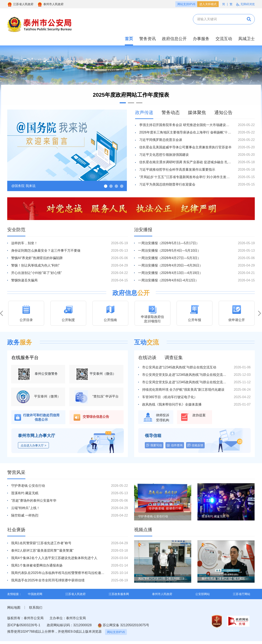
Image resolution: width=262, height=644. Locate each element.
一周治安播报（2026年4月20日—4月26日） (170, 265)
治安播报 (143, 230)
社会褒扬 (16, 530)
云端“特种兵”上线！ (25, 508)
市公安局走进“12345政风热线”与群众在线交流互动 (179, 367)
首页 (129, 39)
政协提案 (199, 415)
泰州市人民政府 (50, 4)
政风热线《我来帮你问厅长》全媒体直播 (172, 404)
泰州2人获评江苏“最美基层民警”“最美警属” (42, 551)
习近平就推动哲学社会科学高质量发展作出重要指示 (177, 170)
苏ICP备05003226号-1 (24, 625)
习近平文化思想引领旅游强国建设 (164, 155)
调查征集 (174, 358)
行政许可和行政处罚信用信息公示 (41, 417)
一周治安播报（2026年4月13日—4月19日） (170, 273)
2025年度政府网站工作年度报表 (131, 95)
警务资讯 (148, 39)
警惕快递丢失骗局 (24, 280)
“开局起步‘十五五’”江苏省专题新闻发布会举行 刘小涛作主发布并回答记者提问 (185, 177)
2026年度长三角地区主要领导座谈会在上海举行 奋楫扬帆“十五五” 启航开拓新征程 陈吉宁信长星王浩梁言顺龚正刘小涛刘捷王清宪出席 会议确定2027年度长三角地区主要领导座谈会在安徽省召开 (185, 132)
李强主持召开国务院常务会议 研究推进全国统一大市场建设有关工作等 (185, 125)
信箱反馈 (197, 445)
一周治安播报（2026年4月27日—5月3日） (169, 258)
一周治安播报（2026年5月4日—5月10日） (169, 251)
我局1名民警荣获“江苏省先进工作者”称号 (41, 543)
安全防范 (16, 230)
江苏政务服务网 (119, 594)
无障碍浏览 (245, 4)
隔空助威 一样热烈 (25, 515)
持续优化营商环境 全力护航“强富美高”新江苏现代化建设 (183, 390)
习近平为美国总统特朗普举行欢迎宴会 (167, 184)
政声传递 (144, 112)
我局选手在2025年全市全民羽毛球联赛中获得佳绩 (48, 580)
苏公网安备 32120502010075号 (123, 625)
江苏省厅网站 (242, 594)
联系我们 (36, 608)
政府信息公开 (174, 39)
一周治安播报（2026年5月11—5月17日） (169, 243)
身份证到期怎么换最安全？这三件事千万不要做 (46, 251)
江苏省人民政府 (20, 4)
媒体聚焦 (197, 112)
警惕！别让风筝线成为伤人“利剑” (35, 265)
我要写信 (156, 445)
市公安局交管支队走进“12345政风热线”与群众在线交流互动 (186, 375)
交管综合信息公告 (96, 417)
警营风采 (16, 472)
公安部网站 (203, 594)
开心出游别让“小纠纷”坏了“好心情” (36, 273)
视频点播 (143, 530)
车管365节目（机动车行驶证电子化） (170, 397)
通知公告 (223, 112)
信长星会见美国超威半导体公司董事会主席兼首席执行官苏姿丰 (185, 147)
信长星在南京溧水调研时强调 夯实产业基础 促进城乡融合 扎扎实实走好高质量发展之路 (185, 162)
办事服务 (201, 39)
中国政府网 (35, 594)
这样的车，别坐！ (24, 243)
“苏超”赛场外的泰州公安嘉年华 (34, 501)
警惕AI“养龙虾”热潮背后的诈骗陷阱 (37, 258)
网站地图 (14, 608)
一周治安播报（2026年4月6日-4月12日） (168, 280)
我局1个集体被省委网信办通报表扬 (37, 565)
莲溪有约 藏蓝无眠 (25, 493)
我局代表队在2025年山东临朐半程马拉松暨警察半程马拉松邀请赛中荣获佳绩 (58, 573)
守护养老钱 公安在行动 (28, 486)
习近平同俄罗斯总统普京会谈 (161, 140)
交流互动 (224, 39)
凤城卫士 (247, 39)
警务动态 (171, 112)
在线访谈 (147, 358)
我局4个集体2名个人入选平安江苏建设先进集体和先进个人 (54, 558)
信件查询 (177, 445)
